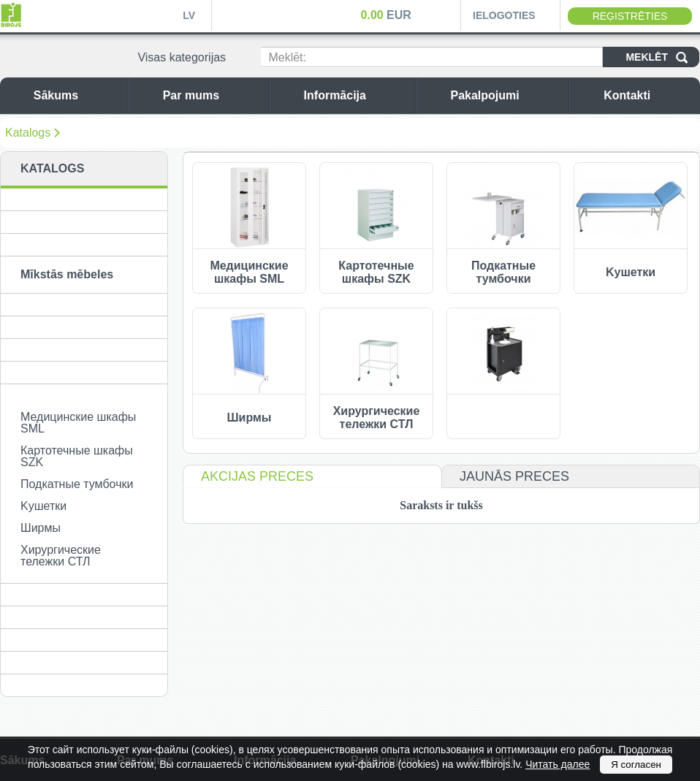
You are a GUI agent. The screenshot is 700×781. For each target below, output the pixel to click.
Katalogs (28, 133)
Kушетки (43, 506)
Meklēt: (287, 57)
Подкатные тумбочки (77, 484)
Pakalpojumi (506, 95)
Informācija (356, 95)
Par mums (212, 95)
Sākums (77, 95)
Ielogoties (504, 15)
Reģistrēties (630, 16)
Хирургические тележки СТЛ (61, 556)
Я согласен (636, 765)
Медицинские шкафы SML (78, 423)
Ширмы (41, 528)
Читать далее (558, 764)
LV (189, 15)
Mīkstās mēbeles (67, 274)
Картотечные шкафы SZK (77, 456)
